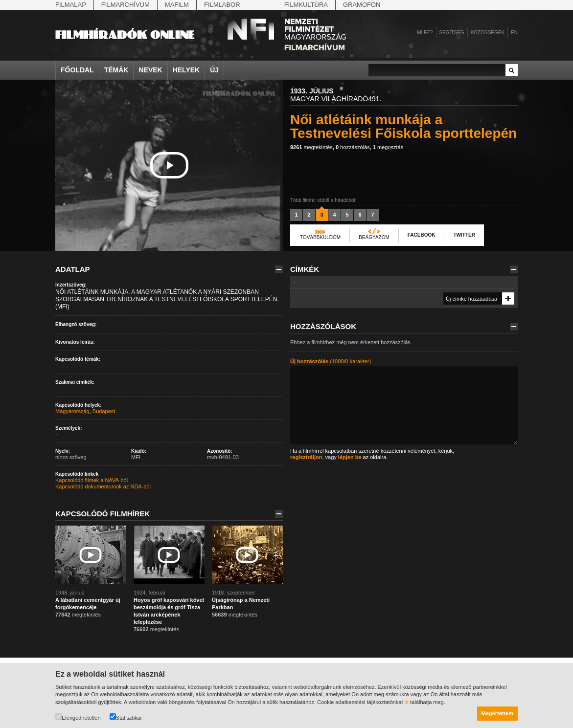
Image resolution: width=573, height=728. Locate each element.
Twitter (464, 235)
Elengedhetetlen (78, 717)
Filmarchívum (126, 5)
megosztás (388, 147)
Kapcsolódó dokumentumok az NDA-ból (103, 486)
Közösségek (488, 33)
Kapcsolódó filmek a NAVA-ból (92, 480)
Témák (116, 70)
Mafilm (177, 5)
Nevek (150, 70)
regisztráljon (306, 457)
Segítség (452, 33)
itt (407, 702)
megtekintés (311, 147)
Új (214, 70)
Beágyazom (374, 237)
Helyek (186, 70)
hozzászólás (353, 147)
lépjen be (350, 457)
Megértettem (497, 713)
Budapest (104, 411)
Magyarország (72, 411)
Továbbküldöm (320, 237)
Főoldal (77, 70)
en (514, 33)
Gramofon (362, 5)
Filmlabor (222, 5)
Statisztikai (126, 717)
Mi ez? (425, 33)
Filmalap (71, 5)
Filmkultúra (306, 5)
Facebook (422, 235)
